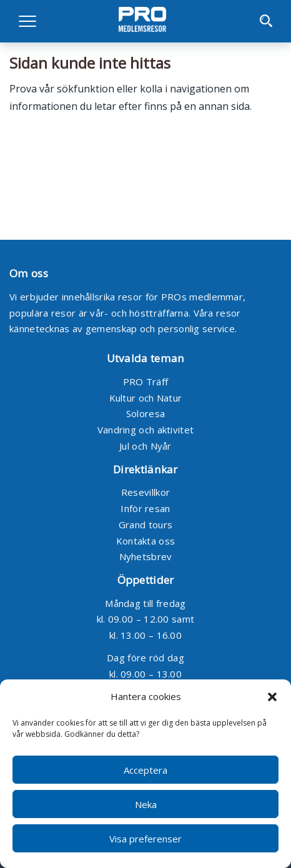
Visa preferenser (145, 839)
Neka (146, 804)
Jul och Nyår (145, 446)
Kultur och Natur (146, 398)
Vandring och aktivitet (146, 430)
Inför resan (145, 508)
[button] (272, 697)
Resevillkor (145, 492)
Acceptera (145, 770)
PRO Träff (146, 382)
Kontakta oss (146, 541)
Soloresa (145, 413)
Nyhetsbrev (146, 556)
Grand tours (145, 525)
